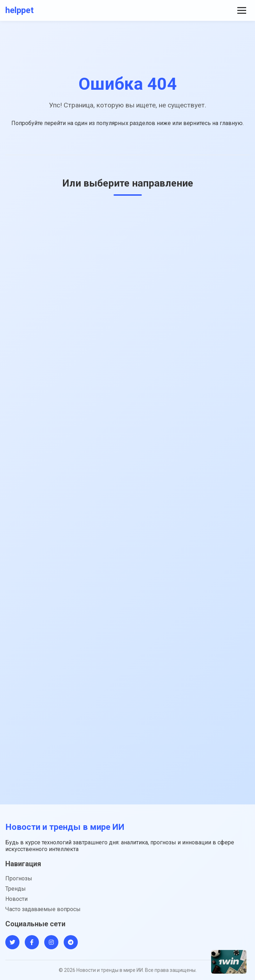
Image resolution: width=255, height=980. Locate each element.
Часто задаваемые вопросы (43, 909)
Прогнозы (19, 878)
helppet (19, 10)
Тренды (16, 889)
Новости (16, 899)
